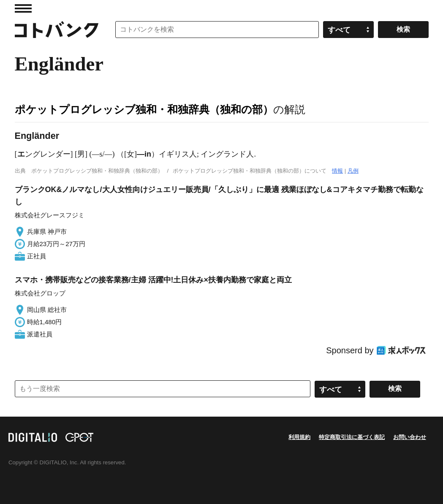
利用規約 (299, 437)
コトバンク (57, 30)
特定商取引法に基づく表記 (352, 437)
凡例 (353, 171)
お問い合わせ (410, 437)
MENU (23, 8)
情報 (337, 171)
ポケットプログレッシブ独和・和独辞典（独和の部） (144, 109)
